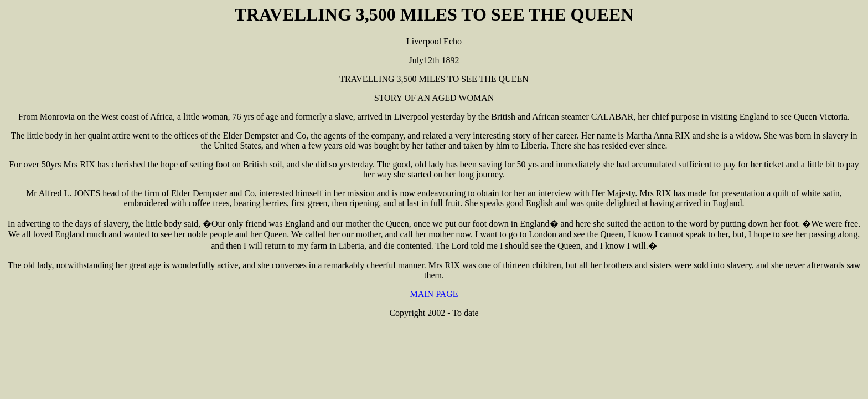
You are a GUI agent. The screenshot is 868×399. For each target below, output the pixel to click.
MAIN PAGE (434, 294)
